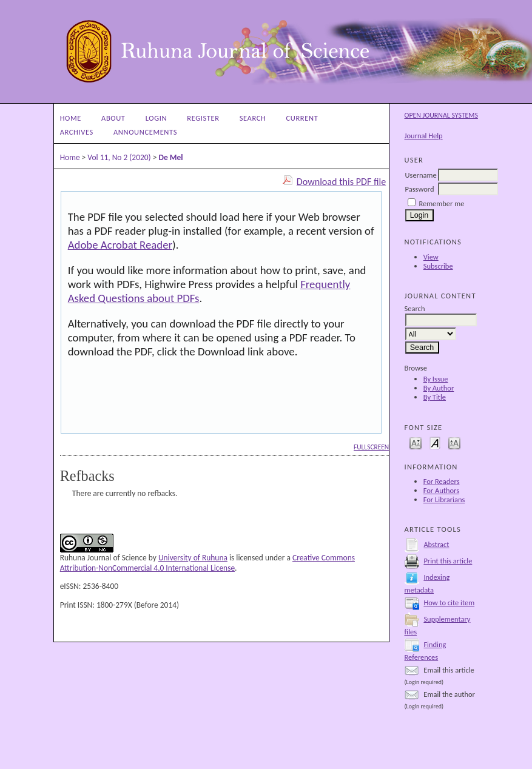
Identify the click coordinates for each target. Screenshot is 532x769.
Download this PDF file (341, 182)
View (431, 257)
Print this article (448, 561)
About (113, 118)
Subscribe (438, 266)
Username (421, 175)
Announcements (145, 132)
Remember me (441, 203)
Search (253, 118)
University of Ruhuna (193, 558)
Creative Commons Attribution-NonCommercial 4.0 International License (207, 563)
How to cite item (449, 603)
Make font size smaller (416, 442)
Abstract (436, 544)
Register (203, 118)
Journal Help (424, 136)
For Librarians (444, 499)
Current (302, 118)
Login (156, 118)
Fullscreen (371, 447)
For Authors (441, 490)
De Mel (170, 157)
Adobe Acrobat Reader (120, 245)
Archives (77, 132)
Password (420, 189)
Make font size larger (454, 442)
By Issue (436, 379)
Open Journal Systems (441, 115)
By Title (435, 397)
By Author (439, 388)
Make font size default (435, 442)
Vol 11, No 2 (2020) (119, 157)
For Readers (442, 481)
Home (71, 118)
